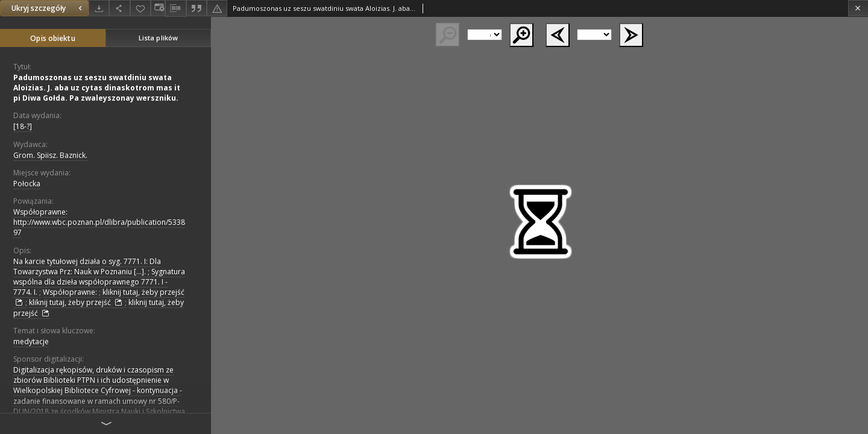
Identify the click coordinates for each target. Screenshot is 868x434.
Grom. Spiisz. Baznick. (50, 155)
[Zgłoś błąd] (217, 8)
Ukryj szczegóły (48, 8)
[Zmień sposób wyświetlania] (158, 8)
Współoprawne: (70, 292)
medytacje (31, 341)
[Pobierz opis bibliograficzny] (175, 8)
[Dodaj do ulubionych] (140, 8)
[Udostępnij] (119, 8)
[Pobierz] (99, 8)
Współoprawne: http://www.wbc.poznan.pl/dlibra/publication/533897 (99, 222)
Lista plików (158, 38)
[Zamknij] (858, 8)
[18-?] (23, 126)
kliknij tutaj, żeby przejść (77, 303)
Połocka (27, 184)
